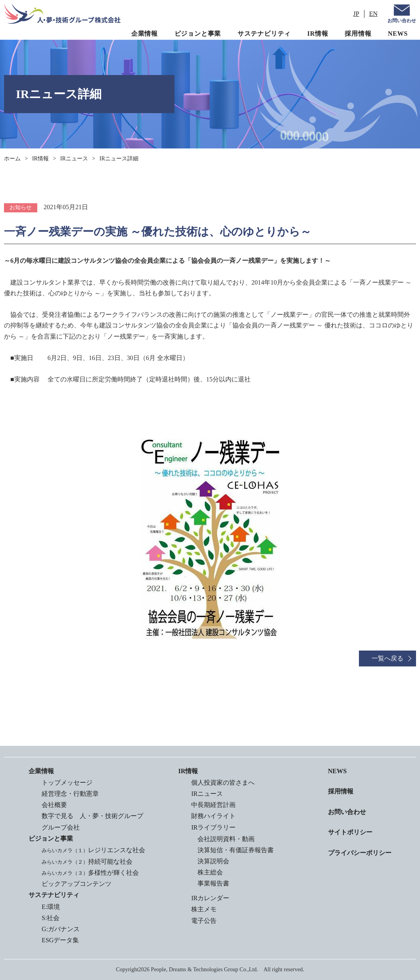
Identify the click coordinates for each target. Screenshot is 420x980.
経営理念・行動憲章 (70, 794)
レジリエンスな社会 (93, 850)
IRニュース (74, 159)
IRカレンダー (210, 898)
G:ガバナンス (60, 929)
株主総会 (210, 872)
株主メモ (204, 910)
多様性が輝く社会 (90, 873)
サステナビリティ (264, 34)
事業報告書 (213, 883)
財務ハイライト (213, 816)
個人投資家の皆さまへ (223, 783)
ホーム (12, 159)
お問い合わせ (402, 21)
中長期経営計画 (213, 805)
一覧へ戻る (387, 658)
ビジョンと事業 (198, 34)
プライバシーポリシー (360, 852)
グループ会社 (60, 827)
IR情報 (318, 34)
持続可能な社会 (87, 861)
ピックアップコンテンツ (76, 884)
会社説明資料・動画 (226, 839)
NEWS (398, 34)
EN (373, 14)
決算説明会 (213, 861)
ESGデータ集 (60, 940)
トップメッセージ (67, 783)
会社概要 (54, 805)
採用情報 (358, 34)
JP (356, 14)
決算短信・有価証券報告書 (236, 850)
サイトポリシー (350, 832)
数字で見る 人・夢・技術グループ (92, 816)
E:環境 (50, 906)
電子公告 (204, 921)
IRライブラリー (213, 827)
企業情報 (145, 34)
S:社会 (50, 917)
